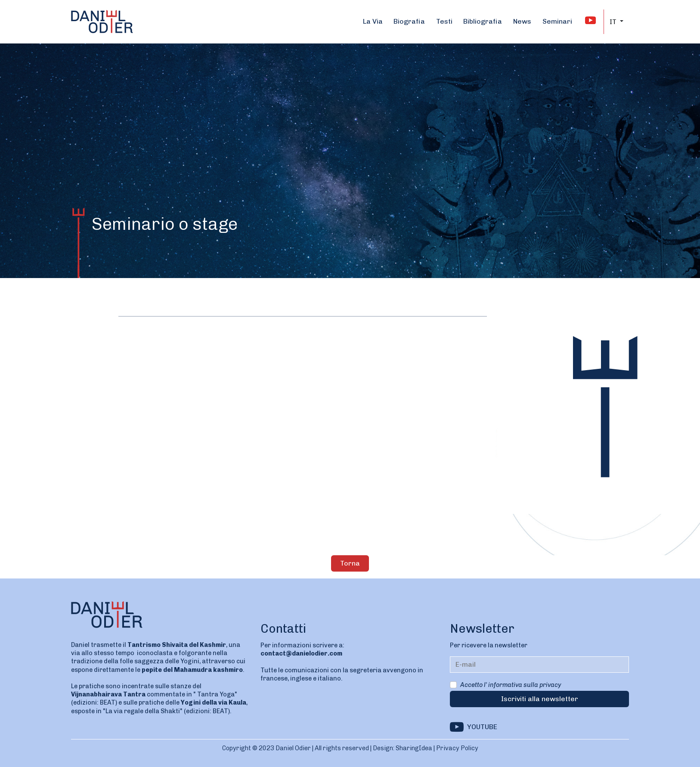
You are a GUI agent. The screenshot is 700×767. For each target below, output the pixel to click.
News (522, 21)
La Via (373, 21)
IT (614, 22)
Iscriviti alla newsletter (540, 699)
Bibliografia (483, 21)
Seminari (557, 21)
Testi (444, 21)
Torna (350, 563)
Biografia (409, 21)
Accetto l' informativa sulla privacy (511, 685)
